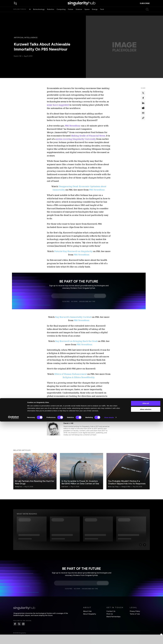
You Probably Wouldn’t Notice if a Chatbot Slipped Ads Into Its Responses (127, 482)
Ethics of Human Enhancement (71, 374)
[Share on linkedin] (143, 103)
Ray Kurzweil (64, 416)
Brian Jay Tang (113, 487)
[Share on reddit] (143, 108)
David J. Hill (18, 56)
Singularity (75, 416)
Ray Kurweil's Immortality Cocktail (73, 317)
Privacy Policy (135, 611)
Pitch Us (110, 614)
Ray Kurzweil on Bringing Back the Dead (76, 341)
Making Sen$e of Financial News (88, 136)
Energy (95, 13)
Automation (52, 416)
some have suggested (58, 105)
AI (30, 13)
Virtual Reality (88, 416)
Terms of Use (135, 614)
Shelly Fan (18, 487)
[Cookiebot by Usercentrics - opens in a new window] (13, 640)
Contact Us (111, 611)
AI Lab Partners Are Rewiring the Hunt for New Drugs (35, 482)
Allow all (146, 626)
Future (71, 13)
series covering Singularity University (76, 139)
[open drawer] (15, 5)
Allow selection (146, 632)
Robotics (51, 13)
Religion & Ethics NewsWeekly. (79, 377)
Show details (109, 640)
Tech (102, 13)
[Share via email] (143, 113)
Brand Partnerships (113, 617)
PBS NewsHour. (97, 190)
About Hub (87, 611)
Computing (61, 13)
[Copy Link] (143, 118)
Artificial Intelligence (26, 38)
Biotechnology (39, 13)
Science (79, 13)
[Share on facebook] (143, 98)
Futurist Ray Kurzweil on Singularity (73, 251)
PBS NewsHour (73, 126)
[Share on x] (143, 93)
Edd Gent (65, 487)
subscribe (145, 5)
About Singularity (90, 614)
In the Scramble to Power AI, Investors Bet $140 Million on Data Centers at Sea (80, 482)
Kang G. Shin (126, 487)
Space (87, 13)
